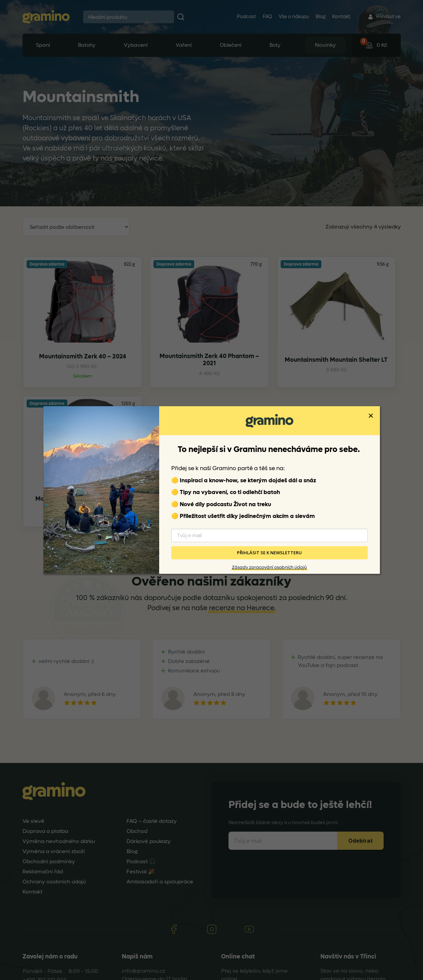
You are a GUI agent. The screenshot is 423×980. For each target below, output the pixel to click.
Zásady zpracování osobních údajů (269, 567)
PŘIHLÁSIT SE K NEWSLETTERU (269, 553)
